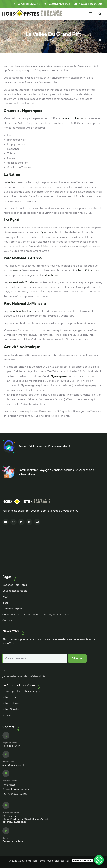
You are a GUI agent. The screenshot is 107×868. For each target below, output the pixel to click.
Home (9, 40)
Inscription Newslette (35, 656)
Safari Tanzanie (26, 40)
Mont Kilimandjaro (89, 270)
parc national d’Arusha (21, 282)
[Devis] (6, 831)
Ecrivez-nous (9, 762)
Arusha (16, 270)
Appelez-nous (9, 743)
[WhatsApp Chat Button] (99, 860)
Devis (5, 838)
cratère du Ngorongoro (75, 118)
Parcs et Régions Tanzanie (54, 40)
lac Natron (14, 182)
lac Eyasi (42, 232)
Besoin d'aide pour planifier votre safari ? (44, 446)
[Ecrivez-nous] (6, 754)
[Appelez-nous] (6, 735)
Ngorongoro (58, 376)
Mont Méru (51, 275)
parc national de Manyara (22, 311)
